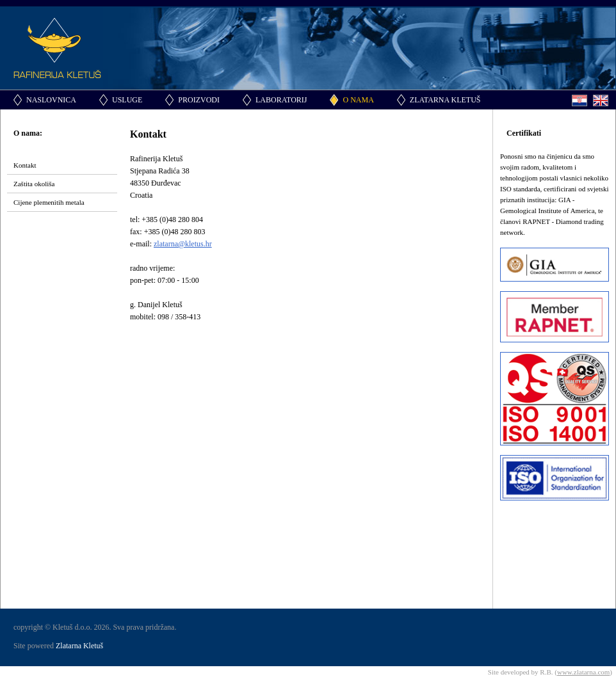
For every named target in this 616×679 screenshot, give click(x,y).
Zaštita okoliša (34, 184)
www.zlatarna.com (583, 672)
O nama (358, 100)
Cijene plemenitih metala (49, 202)
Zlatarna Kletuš (445, 100)
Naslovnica (51, 100)
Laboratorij (281, 100)
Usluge (127, 100)
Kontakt (25, 165)
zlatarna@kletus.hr (183, 244)
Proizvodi (199, 100)
